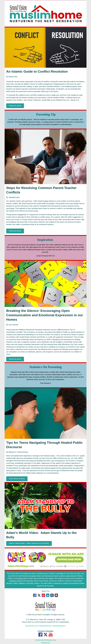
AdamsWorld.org (45, 626)
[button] (15, 106)
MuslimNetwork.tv (59, 626)
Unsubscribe (39, 640)
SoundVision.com (32, 626)
